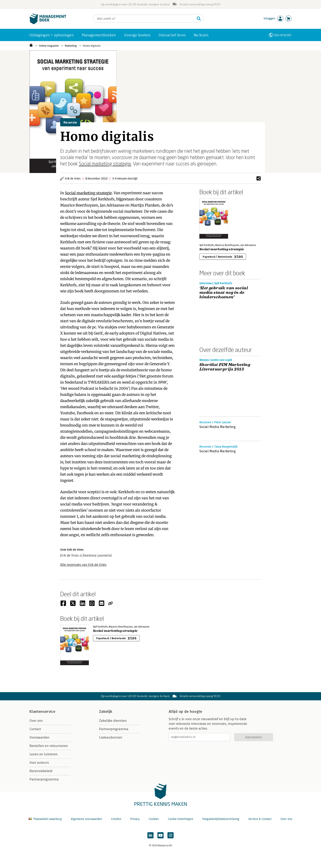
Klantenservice (42, 712)
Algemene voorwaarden (86, 819)
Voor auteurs (39, 763)
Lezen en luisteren (44, 754)
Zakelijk (106, 712)
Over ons (36, 721)
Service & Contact (260, 819)
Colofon (116, 819)
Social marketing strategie (105, 163)
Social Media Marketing (218, 427)
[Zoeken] (144, 19)
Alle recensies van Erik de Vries (83, 565)
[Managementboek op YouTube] (160, 835)
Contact (35, 729)
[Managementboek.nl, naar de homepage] (48, 23)
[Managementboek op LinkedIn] (150, 835)
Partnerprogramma (44, 779)
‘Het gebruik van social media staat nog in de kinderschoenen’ (224, 293)
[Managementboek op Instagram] (171, 835)
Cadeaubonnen (111, 737)
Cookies (154, 819)
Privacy (135, 819)
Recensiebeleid (41, 771)
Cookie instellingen (180, 819)
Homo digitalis (92, 46)
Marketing (71, 46)
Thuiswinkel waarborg (46, 819)
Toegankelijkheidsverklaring (221, 819)
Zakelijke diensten (113, 721)
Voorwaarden (39, 737)
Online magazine (49, 46)
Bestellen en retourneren (49, 746)
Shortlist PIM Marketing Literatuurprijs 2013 (225, 367)
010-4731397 (283, 35)
